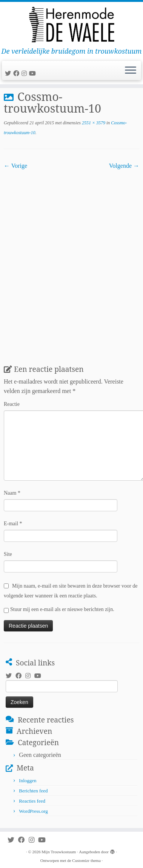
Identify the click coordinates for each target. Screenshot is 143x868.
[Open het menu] (131, 71)
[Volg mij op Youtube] (34, 73)
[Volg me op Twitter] (9, 73)
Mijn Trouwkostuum (59, 852)
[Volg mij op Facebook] (17, 73)
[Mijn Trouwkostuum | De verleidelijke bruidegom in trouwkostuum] (71, 25)
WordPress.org (33, 811)
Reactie (12, 404)
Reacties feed (32, 801)
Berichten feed (33, 791)
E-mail (13, 524)
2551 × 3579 (93, 123)
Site (8, 554)
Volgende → (124, 166)
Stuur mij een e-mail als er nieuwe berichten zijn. (62, 609)
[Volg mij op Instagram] (25, 73)
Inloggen (28, 781)
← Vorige (15, 166)
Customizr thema (86, 860)
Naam (12, 493)
